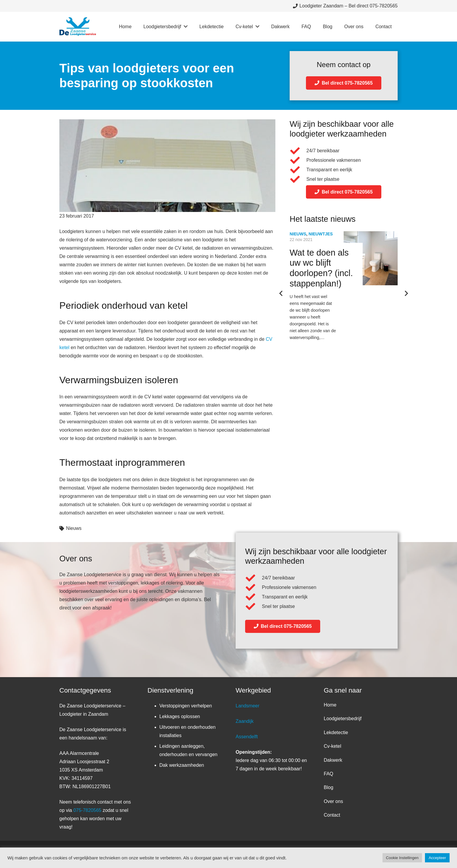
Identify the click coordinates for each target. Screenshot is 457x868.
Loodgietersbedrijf (343, 719)
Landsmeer (247, 706)
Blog (329, 787)
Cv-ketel (333, 746)
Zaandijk (245, 721)
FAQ (329, 774)
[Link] (78, 27)
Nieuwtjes (321, 234)
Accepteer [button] (437, 858)
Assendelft (247, 737)
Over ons (333, 801)
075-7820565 (87, 810)
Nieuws (74, 528)
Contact (332, 815)
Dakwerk (333, 760)
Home (330, 705)
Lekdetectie (336, 732)
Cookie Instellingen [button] (402, 858)
